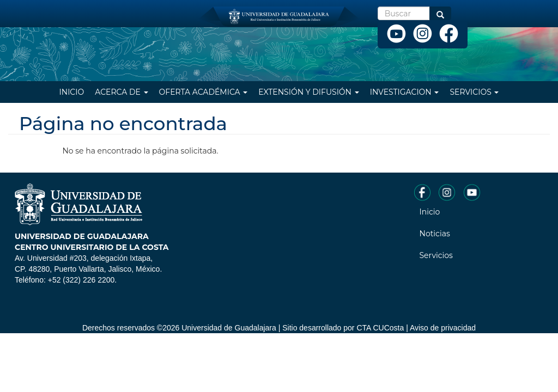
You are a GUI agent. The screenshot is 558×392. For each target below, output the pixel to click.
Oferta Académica (204, 92)
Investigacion (405, 92)
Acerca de (121, 92)
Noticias (435, 234)
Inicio (72, 92)
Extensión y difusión (308, 92)
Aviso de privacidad (443, 328)
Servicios (474, 92)
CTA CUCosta (380, 328)
